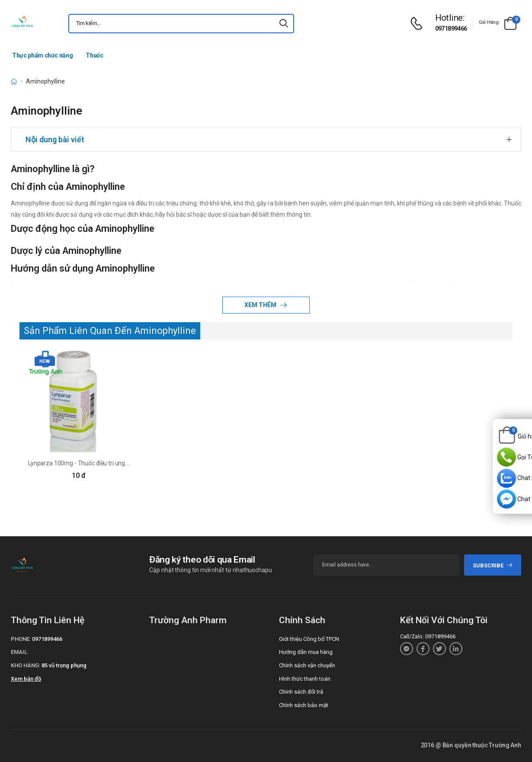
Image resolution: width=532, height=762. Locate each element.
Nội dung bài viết (55, 139)
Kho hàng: (26, 665)
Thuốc (94, 55)
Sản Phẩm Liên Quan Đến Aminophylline (110, 331)
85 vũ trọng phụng (64, 665)
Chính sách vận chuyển (307, 665)
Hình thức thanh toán (305, 679)
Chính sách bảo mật (304, 705)
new (45, 361)
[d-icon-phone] (419, 24)
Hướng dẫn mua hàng (306, 652)
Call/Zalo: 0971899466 (428, 636)
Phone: (21, 639)
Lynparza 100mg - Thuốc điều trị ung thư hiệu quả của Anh (105, 463)
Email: (20, 652)
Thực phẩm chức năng (42, 55)
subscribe (493, 565)
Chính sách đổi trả (301, 692)
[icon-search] (284, 24)
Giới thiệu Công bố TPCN (309, 639)
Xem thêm (261, 305)
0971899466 (451, 29)
